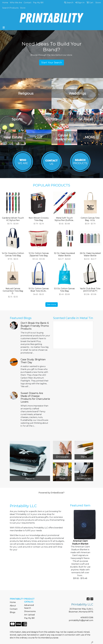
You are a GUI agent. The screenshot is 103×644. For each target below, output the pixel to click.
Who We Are (16, 3)
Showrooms (30, 611)
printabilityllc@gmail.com (81, 620)
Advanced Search (29, 607)
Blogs (13, 612)
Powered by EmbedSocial (51, 493)
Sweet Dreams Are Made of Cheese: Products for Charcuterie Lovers (35, 397)
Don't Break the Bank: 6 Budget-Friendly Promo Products (35, 326)
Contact (28, 3)
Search (69, 3)
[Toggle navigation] (4, 28)
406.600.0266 (87, 617)
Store (23, 8)
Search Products (10, 8)
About (13, 606)
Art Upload (29, 615)
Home (5, 3)
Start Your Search (52, 63)
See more (52, 304)
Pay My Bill (38, 3)
